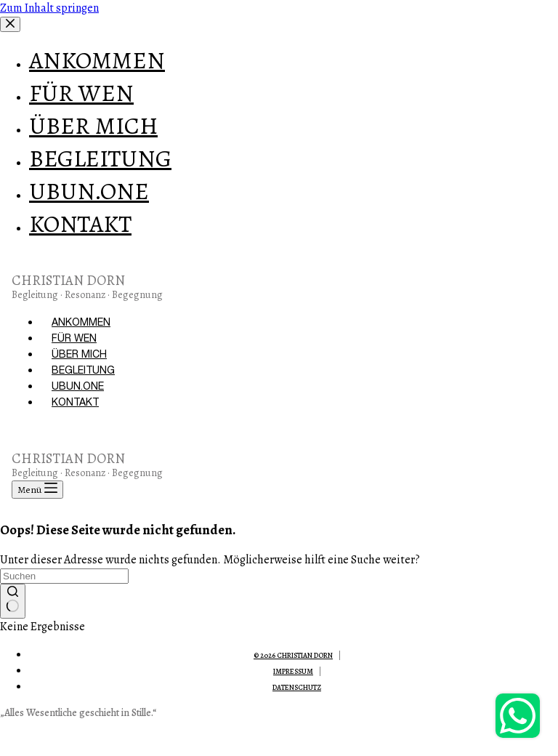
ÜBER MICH (79, 354)
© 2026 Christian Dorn (293, 655)
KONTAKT (75, 402)
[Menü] (37, 490)
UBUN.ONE (78, 386)
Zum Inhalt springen (49, 8)
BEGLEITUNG (83, 370)
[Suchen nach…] (64, 576)
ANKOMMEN (81, 322)
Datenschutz (297, 687)
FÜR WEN (74, 338)
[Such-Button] (13, 601)
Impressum (293, 671)
